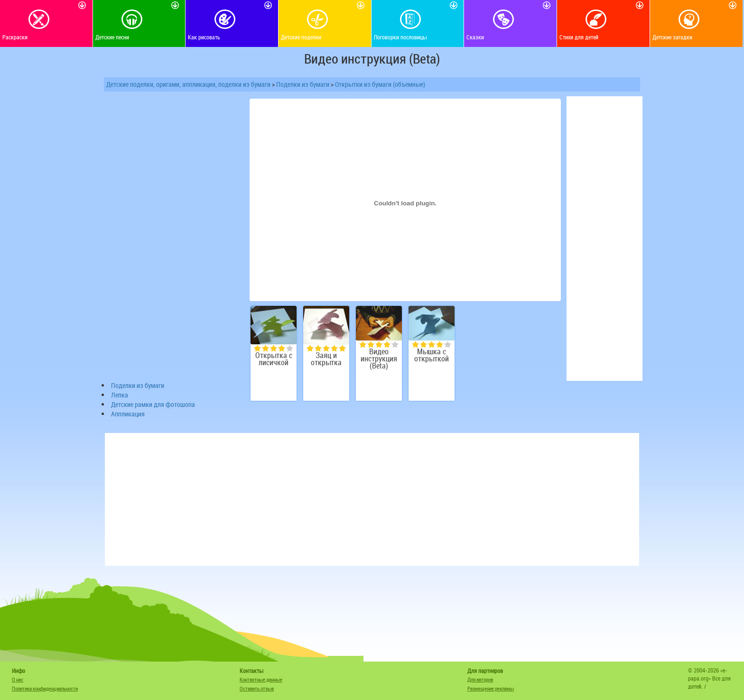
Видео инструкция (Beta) (379, 359)
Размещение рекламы (491, 688)
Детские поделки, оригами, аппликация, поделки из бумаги (188, 84)
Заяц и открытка (326, 359)
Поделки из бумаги (303, 84)
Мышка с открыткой (432, 355)
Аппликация (128, 414)
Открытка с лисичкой (274, 359)
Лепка (120, 395)
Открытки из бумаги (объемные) (380, 84)
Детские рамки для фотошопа (153, 404)
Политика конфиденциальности (45, 688)
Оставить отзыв (257, 688)
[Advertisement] (173, 239)
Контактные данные (261, 679)
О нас (18, 679)
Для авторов (480, 679)
